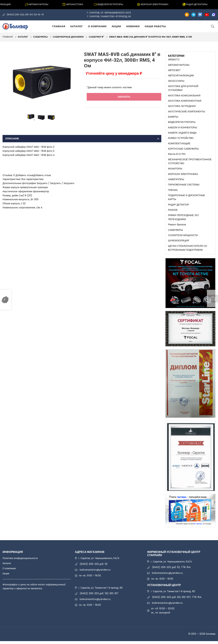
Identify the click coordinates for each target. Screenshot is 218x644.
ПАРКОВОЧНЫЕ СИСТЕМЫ (184, 186)
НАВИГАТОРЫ (176, 181)
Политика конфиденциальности (20, 561)
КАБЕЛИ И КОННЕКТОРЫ (183, 128)
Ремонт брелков (177, 227)
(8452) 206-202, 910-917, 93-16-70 (25, 15)
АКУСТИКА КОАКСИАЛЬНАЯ (184, 96)
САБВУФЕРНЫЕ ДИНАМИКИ (68, 37)
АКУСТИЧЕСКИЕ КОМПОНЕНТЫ (187, 112)
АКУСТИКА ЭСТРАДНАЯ (182, 107)
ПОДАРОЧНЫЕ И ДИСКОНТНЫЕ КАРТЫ (187, 199)
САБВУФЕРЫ (40, 37)
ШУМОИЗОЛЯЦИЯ (179, 243)
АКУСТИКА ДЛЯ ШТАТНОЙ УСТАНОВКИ (183, 89)
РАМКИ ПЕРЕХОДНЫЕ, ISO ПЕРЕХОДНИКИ (183, 220)
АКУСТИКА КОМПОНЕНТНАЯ (185, 101)
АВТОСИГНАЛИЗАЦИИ (181, 76)
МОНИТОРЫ (175, 170)
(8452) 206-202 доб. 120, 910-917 (99, 596)
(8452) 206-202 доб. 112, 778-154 (171, 570)
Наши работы (155, 26)
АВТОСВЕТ (174, 70)
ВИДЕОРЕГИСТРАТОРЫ (182, 123)
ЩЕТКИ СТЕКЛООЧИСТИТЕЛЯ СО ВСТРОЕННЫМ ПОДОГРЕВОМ (188, 251)
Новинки (133, 26)
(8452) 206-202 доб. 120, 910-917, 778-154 (177, 600)
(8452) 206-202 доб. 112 (94, 567)
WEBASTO (174, 59)
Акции (116, 26)
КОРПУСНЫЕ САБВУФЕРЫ (183, 150)
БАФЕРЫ (173, 118)
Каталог (77, 26)
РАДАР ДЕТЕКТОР (179, 207)
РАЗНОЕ (173, 212)
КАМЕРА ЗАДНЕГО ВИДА (182, 134)
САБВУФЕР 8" (96, 37)
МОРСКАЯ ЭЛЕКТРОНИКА (183, 176)
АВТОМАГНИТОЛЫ (179, 65)
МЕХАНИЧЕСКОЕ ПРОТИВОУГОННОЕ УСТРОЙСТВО (190, 163)
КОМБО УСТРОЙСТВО (181, 139)
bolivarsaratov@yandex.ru (95, 573)
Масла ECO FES (177, 156)
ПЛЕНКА (173, 192)
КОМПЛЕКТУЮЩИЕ (179, 145)
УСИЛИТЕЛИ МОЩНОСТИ (183, 238)
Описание (12, 139)
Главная (59, 26)
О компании (97, 26)
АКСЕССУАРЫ (176, 81)
